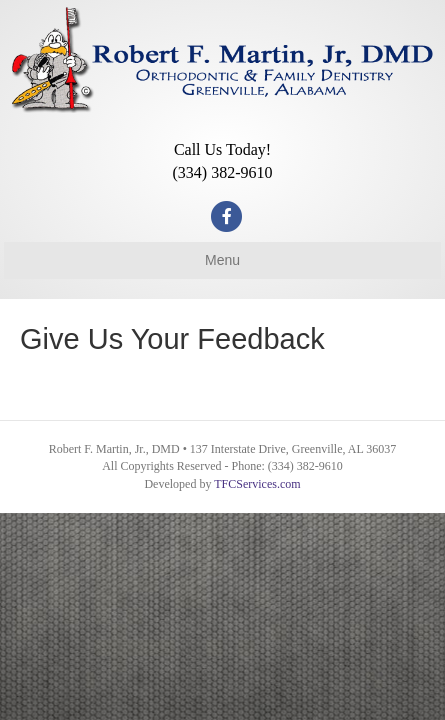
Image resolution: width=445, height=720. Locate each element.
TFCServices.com (257, 484)
